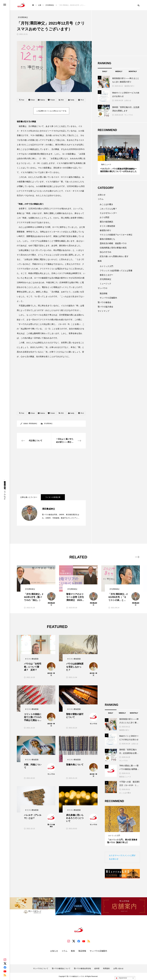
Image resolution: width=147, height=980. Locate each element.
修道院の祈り (129, 86)
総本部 (97, 968)
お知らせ (128, 100)
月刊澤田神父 (48, 424)
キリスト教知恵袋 (107, 226)
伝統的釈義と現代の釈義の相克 (113, 248)
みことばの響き (106, 204)
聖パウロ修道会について (61, 968)
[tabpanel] (119, 155)
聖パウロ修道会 (104, 302)
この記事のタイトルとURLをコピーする (51, 111)
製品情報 (104, 293)
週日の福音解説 (106, 222)
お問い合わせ (118, 968)
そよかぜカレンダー (108, 213)
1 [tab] (117, 159)
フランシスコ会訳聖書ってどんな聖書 (116, 271)
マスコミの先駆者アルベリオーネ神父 (116, 235)
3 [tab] (121, 159)
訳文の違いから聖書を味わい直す (114, 256)
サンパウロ (129, 115)
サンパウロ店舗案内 (108, 298)
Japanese (121, 978)
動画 (100, 261)
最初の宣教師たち (107, 239)
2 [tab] (119, 159)
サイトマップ (104, 311)
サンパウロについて (41, 968)
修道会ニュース (125, 777)
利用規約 (106, 968)
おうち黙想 (104, 217)
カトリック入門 (106, 266)
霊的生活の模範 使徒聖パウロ (113, 243)
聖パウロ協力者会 (105, 307)
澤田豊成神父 (33, 424)
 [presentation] (137, 557)
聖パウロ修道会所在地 (82, 968)
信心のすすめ (105, 252)
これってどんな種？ (108, 209)
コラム (101, 199)
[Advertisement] (51, 471)
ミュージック (105, 284)
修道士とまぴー (106, 275)
